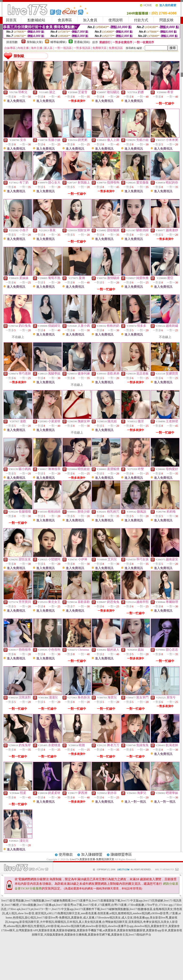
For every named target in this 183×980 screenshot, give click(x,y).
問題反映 (166, 20)
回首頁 (11, 20)
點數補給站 (36, 20)
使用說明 (116, 20)
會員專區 (65, 20)
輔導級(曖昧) (58, 42)
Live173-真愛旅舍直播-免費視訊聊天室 (92, 859)
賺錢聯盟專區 (121, 854)
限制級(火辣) (35, 42)
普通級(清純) (82, 42)
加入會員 (90, 20)
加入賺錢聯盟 (92, 854)
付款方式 (141, 20)
